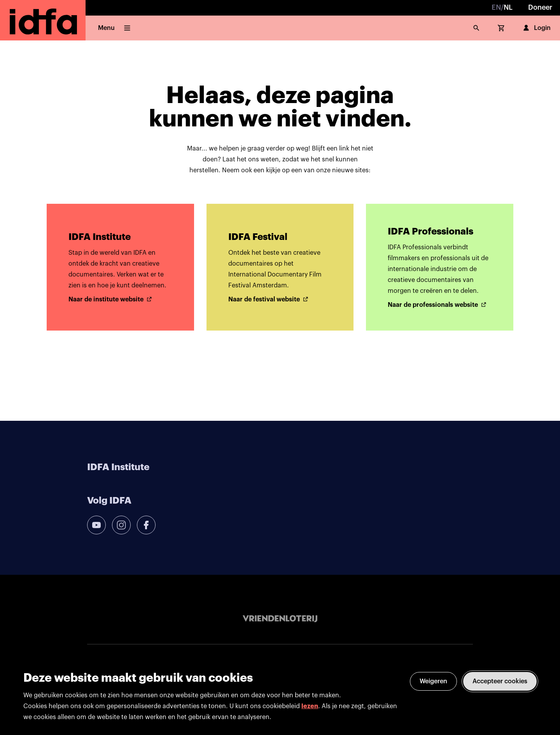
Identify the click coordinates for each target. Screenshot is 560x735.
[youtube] (96, 525)
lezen (310, 706)
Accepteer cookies (500, 681)
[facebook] (146, 525)
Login (536, 28)
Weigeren (433, 681)
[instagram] (121, 525)
